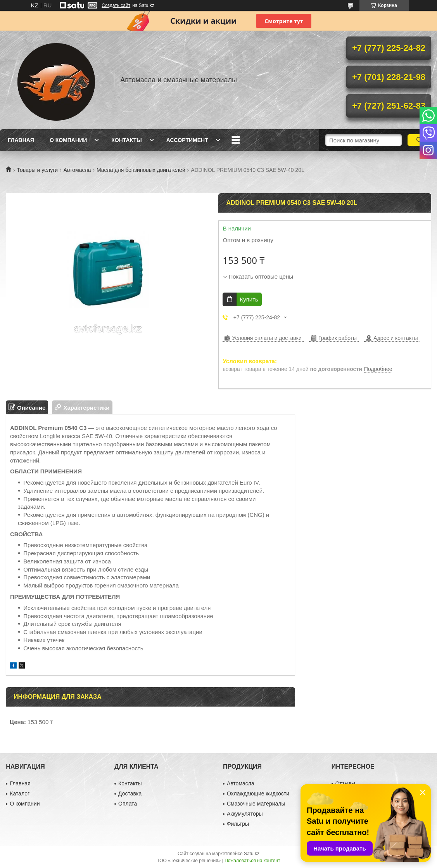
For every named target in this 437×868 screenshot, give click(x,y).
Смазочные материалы (256, 804)
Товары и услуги (37, 170)
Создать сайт (116, 5)
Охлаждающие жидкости (258, 794)
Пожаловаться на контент (252, 861)
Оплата (128, 804)
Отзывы (345, 783)
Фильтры (238, 824)
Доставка (130, 794)
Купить (249, 299)
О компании (68, 140)
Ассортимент (187, 140)
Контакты (126, 140)
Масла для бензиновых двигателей (141, 170)
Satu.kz (252, 854)
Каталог (20, 794)
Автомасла (77, 170)
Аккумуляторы (245, 814)
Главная (21, 140)
